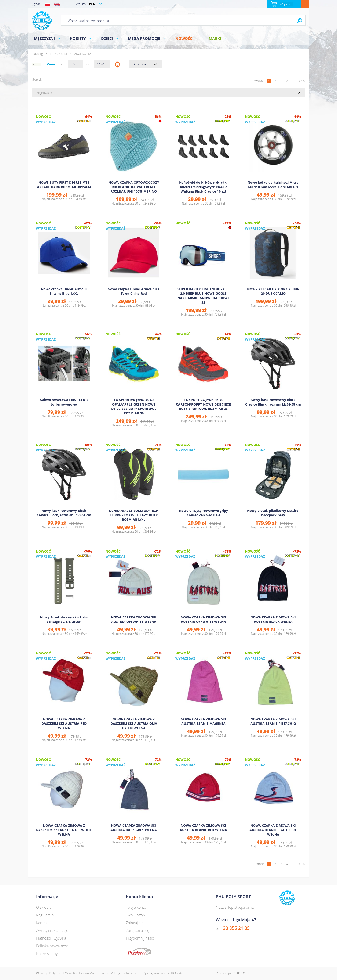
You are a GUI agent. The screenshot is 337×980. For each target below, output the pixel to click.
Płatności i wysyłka (51, 938)
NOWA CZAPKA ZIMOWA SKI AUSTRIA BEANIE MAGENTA (203, 721)
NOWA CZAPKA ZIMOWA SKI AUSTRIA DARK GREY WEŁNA (134, 828)
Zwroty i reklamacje (52, 930)
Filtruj (117, 64)
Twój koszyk (136, 915)
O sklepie (44, 907)
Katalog (38, 54)
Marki (215, 39)
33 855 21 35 (236, 928)
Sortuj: (37, 79)
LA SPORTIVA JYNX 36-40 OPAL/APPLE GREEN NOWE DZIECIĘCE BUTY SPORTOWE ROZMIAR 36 (134, 406)
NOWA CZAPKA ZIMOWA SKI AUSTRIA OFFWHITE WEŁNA (134, 619)
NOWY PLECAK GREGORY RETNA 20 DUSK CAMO (273, 291)
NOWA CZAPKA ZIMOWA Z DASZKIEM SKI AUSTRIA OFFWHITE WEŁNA (64, 830)
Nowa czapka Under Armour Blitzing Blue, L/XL (64, 291)
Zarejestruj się (138, 930)
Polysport (42, 21)
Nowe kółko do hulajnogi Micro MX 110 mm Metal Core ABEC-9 (273, 185)
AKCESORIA (83, 54)
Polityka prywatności (53, 946)
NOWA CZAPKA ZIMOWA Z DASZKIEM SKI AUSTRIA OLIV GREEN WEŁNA (134, 723)
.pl (241, 973)
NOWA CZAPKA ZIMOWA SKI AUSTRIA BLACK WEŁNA (273, 619)
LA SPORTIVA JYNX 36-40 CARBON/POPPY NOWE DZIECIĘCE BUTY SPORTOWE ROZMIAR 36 (203, 404)
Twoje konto (136, 907)
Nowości (184, 39)
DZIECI (107, 39)
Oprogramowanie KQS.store (165, 973)
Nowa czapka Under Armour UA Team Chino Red (134, 291)
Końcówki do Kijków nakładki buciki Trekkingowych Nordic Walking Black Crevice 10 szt (203, 187)
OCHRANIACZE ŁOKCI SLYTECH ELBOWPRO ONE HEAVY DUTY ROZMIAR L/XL (134, 515)
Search (300, 20)
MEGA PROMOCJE (144, 39)
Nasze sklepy (47, 954)
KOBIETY (78, 39)
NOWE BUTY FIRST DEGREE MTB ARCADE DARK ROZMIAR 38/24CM (64, 185)
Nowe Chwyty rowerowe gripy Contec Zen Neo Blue (203, 513)
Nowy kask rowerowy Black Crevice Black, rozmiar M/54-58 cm (273, 402)
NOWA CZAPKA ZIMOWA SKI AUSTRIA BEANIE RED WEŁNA (203, 828)
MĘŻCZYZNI (44, 39)
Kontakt (42, 923)
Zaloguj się (135, 923)
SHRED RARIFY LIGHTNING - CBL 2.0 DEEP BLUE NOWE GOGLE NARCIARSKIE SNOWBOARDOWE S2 (203, 296)
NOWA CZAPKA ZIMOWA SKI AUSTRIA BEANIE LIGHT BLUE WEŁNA (273, 830)
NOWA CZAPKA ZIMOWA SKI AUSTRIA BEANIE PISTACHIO (273, 721)
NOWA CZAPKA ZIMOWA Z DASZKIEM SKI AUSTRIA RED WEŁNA (64, 723)
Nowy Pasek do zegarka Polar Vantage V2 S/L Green (64, 619)
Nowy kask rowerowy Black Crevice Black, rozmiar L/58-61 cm (64, 513)
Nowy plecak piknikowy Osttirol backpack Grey (273, 513)
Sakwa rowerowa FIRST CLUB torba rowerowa (64, 402)
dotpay (140, 951)
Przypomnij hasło (140, 938)
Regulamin (45, 915)
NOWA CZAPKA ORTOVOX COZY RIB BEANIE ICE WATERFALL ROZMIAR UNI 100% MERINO (134, 187)
